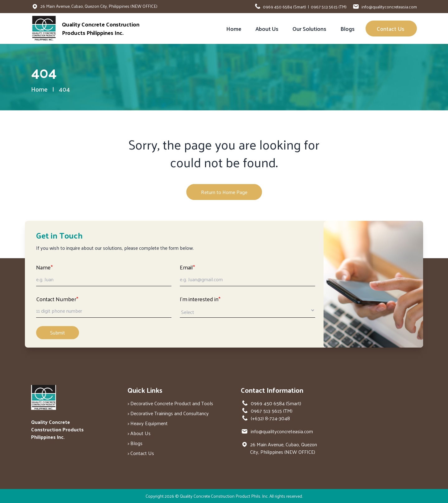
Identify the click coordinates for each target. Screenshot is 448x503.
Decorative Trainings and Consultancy (170, 413)
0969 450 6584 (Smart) (285, 7)
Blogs (348, 28)
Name (44, 267)
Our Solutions (309, 28)
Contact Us (391, 28)
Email (187, 267)
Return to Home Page (224, 192)
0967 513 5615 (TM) (329, 7)
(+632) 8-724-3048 (270, 418)
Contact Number (57, 299)
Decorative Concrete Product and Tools (172, 403)
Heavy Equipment (149, 423)
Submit (58, 332)
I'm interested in (200, 299)
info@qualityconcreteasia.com (389, 7)
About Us (267, 28)
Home (234, 28)
